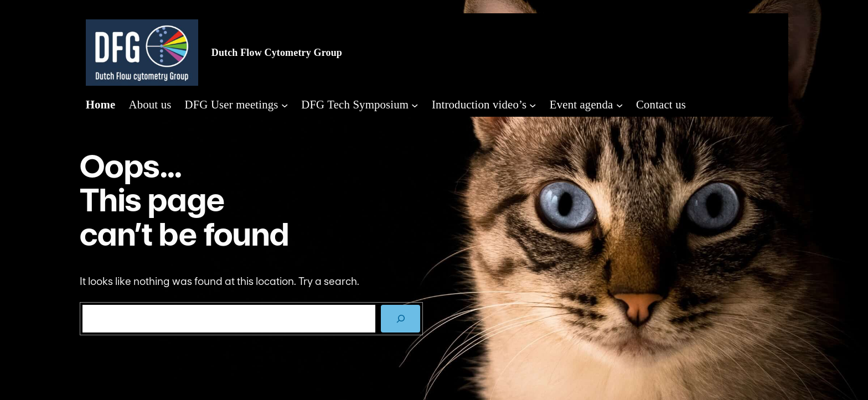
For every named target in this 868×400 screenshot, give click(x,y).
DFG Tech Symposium (355, 105)
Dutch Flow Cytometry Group (277, 53)
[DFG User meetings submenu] (285, 105)
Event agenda (582, 105)
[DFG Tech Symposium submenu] (415, 105)
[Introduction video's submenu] (533, 105)
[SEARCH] (401, 318)
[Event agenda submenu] (619, 105)
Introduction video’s (479, 105)
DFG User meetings (231, 105)
